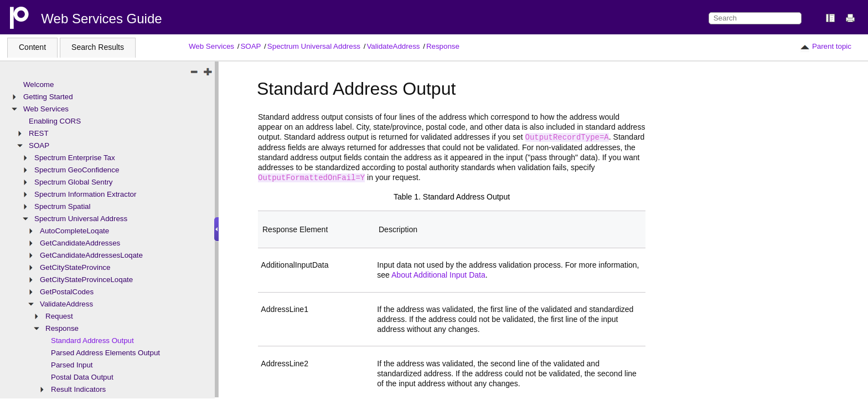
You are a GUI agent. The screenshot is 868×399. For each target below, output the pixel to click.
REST (39, 133)
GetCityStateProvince (75, 267)
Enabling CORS (55, 121)
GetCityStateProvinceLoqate (86, 280)
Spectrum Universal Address (314, 46)
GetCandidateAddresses (80, 243)
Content (32, 47)
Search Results (98, 47)
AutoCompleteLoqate (74, 231)
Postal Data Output (82, 377)
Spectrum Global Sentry (74, 182)
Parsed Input (72, 365)
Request (59, 316)
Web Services (211, 46)
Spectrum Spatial (63, 206)
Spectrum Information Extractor (85, 194)
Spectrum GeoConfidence (77, 170)
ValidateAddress (393, 46)
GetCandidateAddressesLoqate (91, 255)
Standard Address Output (92, 341)
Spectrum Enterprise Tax (75, 158)
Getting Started (48, 97)
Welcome (38, 85)
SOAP (250, 46)
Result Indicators (78, 389)
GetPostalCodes (67, 292)
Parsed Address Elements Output (105, 353)
